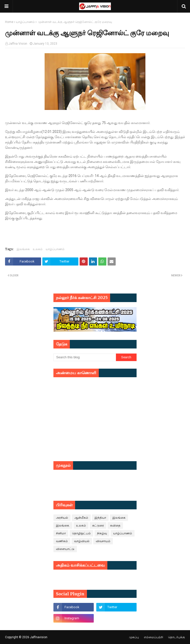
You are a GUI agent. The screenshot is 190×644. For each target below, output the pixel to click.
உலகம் (38, 249)
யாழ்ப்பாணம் (25, 22)
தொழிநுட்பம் (81, 533)
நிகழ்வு (102, 533)
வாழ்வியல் (82, 541)
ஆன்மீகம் (81, 518)
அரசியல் (62, 518)
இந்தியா (100, 518)
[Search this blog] (85, 357)
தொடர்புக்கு (177, 637)
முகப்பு (134, 637)
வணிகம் (62, 541)
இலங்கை (23, 249)
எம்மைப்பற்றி (153, 637)
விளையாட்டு (65, 549)
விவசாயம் (103, 541)
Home (9, 22)
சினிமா (61, 533)
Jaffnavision (39, 637)
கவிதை (115, 525)
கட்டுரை (98, 525)
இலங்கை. (63, 525)
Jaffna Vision (18, 44)
